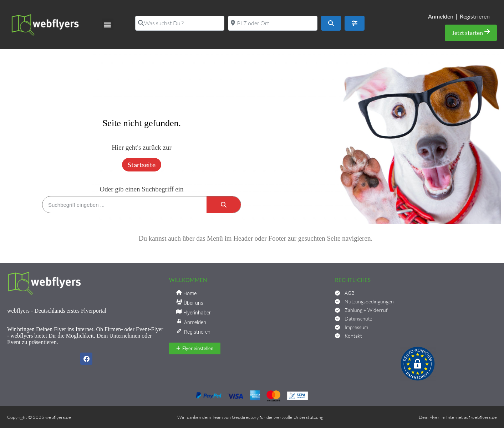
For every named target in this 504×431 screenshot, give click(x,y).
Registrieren (475, 16)
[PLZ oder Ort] (273, 23)
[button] (108, 24)
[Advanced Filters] (355, 23)
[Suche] (224, 205)
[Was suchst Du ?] (180, 23)
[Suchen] (331, 23)
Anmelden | (443, 16)
